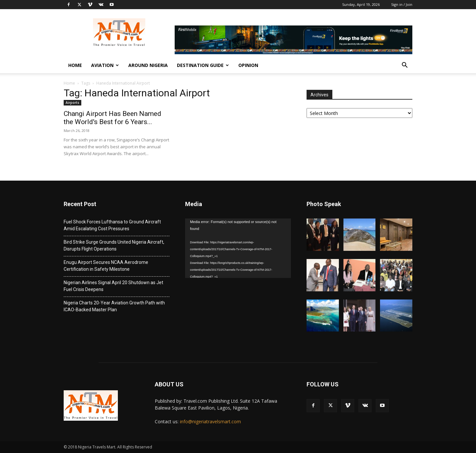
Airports (72, 103)
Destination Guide (203, 65)
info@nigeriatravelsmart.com (210, 421)
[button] (405, 66)
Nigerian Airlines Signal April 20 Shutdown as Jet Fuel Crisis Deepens (113, 286)
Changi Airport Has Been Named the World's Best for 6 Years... (112, 118)
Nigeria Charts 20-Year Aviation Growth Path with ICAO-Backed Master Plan (114, 306)
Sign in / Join (402, 4)
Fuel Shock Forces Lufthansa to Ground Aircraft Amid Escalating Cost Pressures (112, 225)
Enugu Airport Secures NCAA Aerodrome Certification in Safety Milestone (106, 266)
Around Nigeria (148, 65)
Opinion (248, 65)
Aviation (105, 65)
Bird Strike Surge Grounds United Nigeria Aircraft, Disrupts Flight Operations (114, 245)
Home (75, 65)
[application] (238, 248)
